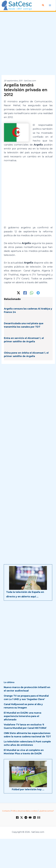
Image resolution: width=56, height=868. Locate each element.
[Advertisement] (28, 43)
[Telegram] (38, 293)
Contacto (6, 811)
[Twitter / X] (18, 293)
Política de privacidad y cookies (24, 811)
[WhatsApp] (32, 293)
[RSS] (34, 817)
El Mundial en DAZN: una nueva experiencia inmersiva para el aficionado (23, 716)
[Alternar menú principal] (50, 5)
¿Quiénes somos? (46, 811)
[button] (43, 5)
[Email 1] (39, 817)
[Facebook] (25, 293)
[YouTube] (30, 817)
